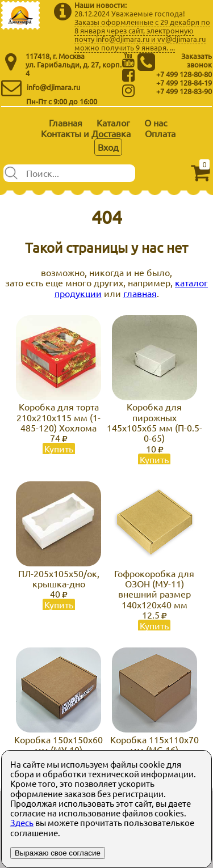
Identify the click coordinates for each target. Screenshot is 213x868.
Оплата (160, 133)
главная (140, 293)
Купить (59, 448)
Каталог (113, 122)
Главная (66, 122)
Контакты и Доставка (86, 133)
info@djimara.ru (53, 87)
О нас (156, 122)
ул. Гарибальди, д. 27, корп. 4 (74, 69)
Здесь (22, 822)
